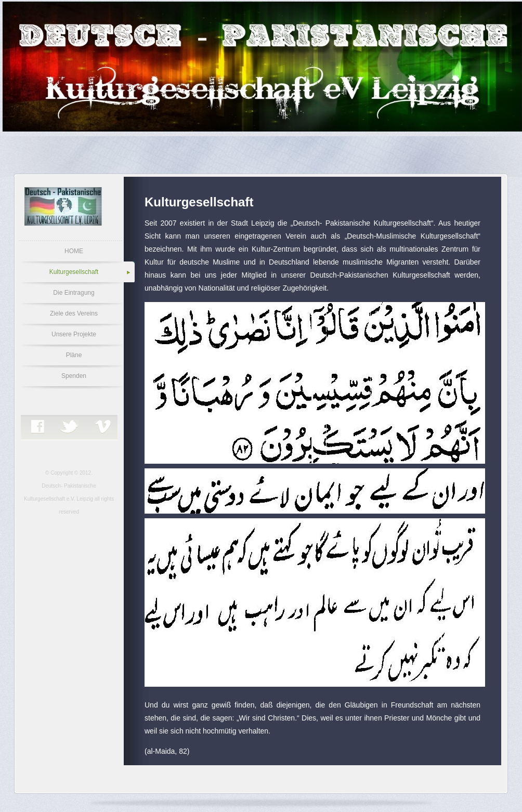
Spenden (74, 376)
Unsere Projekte (74, 334)
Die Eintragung (74, 293)
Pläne (74, 355)
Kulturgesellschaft (74, 272)
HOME (74, 251)
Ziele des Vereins (74, 313)
